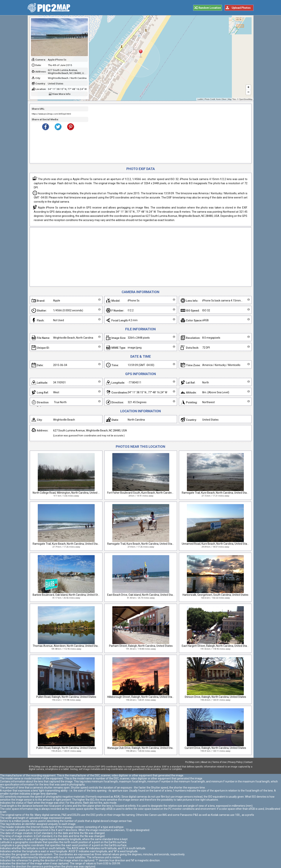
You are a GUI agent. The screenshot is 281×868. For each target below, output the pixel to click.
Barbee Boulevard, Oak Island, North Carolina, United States (68, 595)
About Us (206, 762)
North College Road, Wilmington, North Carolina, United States (69, 493)
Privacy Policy (235, 762)
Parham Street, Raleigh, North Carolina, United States (141, 646)
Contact (248, 762)
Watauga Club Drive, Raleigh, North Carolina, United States (142, 748)
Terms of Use (219, 762)
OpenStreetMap (246, 99)
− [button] (248, 92)
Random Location (210, 8)
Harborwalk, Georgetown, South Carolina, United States (215, 595)
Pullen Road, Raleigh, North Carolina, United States (66, 697)
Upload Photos (241, 8)
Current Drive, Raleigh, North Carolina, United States (215, 748)
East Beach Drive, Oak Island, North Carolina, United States (142, 595)
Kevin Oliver (221, 99)
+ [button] (248, 87)
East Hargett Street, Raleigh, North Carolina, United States (216, 646)
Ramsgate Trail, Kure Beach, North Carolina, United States (216, 493)
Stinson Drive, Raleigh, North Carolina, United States (215, 697)
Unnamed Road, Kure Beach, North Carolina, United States (216, 544)
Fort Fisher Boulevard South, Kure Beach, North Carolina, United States (149, 493)
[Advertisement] (168, 134)
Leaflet (200, 99)
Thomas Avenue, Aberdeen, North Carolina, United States (67, 646)
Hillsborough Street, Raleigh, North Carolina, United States (142, 697)
